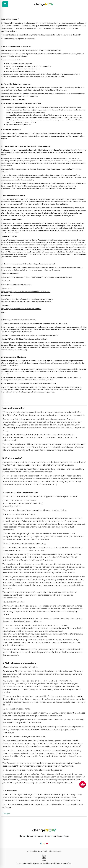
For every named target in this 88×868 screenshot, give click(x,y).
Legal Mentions (56, 863)
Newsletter (57, 836)
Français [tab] (6, 814)
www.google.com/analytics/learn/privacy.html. (40, 384)
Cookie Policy (31, 863)
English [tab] (6, 403)
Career (48, 836)
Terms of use (67, 863)
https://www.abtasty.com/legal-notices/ (33, 339)
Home (22, 836)
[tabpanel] (44, 608)
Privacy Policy (21, 863)
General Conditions (44, 863)
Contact (30, 836)
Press (66, 836)
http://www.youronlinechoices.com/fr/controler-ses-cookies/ (48, 363)
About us (39, 836)
